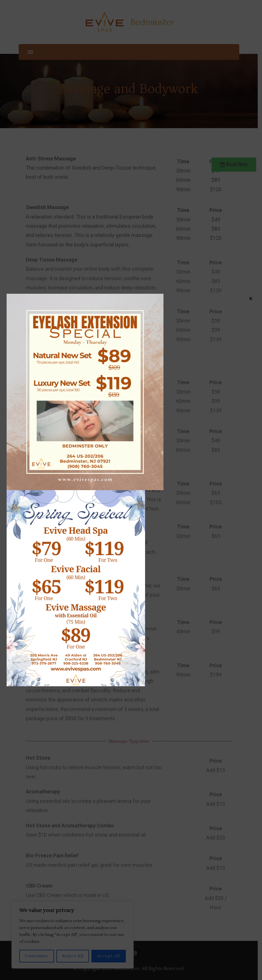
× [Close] (251, 298)
